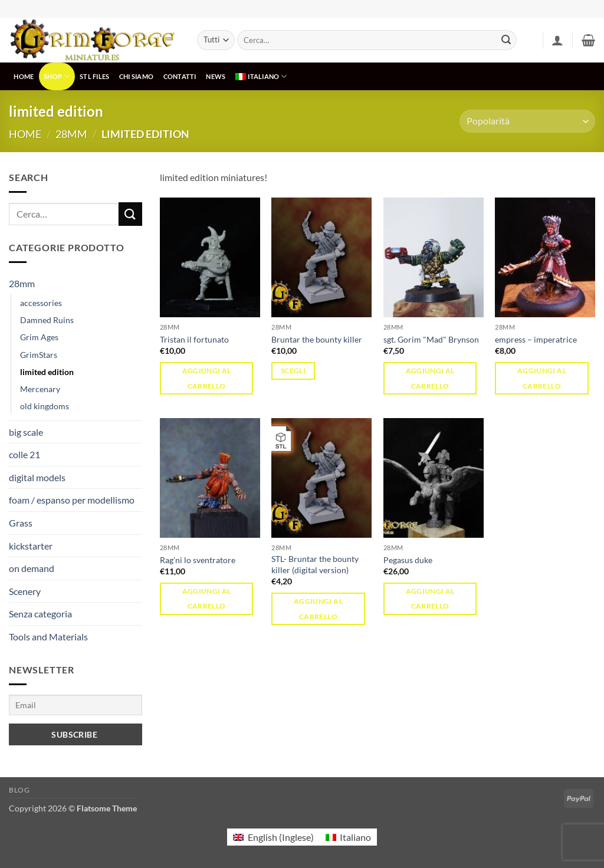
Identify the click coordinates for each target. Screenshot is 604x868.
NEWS (216, 76)
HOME (24, 76)
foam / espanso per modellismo (72, 500)
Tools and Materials (48, 637)
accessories (41, 303)
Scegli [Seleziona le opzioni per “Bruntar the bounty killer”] (293, 371)
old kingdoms (45, 406)
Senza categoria (40, 614)
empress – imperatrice (536, 339)
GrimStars (39, 355)
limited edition (47, 372)
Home (25, 134)
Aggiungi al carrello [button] (207, 378)
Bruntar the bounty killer (317, 339)
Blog (19, 790)
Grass (21, 523)
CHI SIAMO (136, 76)
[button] (557, 40)
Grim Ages (39, 337)
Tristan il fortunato (194, 339)
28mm (71, 134)
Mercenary (40, 389)
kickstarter (31, 546)
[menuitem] (261, 76)
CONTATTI (180, 76)
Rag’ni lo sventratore (198, 560)
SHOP (57, 76)
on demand (32, 568)
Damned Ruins (47, 320)
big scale (26, 432)
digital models (37, 477)
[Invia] (506, 40)
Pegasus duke (408, 560)
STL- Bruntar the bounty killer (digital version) (315, 564)
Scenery (25, 591)
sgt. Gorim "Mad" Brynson (431, 339)
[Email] (75, 705)
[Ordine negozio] (527, 121)
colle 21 (24, 454)
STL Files (94, 76)
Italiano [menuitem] (355, 837)
